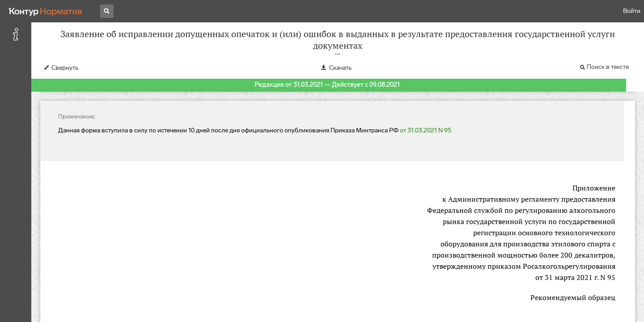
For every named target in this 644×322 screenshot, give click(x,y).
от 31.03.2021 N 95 (426, 130)
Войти (632, 11)
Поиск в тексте (608, 67)
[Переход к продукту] (46, 11)
